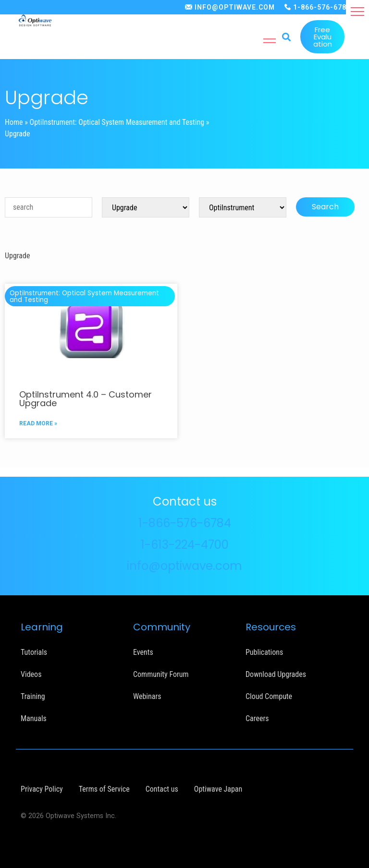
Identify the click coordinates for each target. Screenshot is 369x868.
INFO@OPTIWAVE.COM (235, 7)
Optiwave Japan (218, 789)
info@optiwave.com (184, 566)
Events (143, 652)
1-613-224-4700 (185, 545)
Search (325, 207)
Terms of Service (104, 789)
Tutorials (34, 652)
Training (33, 696)
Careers (257, 718)
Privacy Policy (42, 789)
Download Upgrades (276, 674)
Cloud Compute (269, 696)
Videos (31, 674)
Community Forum (161, 674)
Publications (264, 652)
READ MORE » (38, 423)
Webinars (147, 696)
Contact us (162, 789)
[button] (357, 12)
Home (14, 122)
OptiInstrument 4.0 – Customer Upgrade (86, 399)
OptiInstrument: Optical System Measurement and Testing (117, 122)
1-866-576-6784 (322, 7)
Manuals (34, 718)
